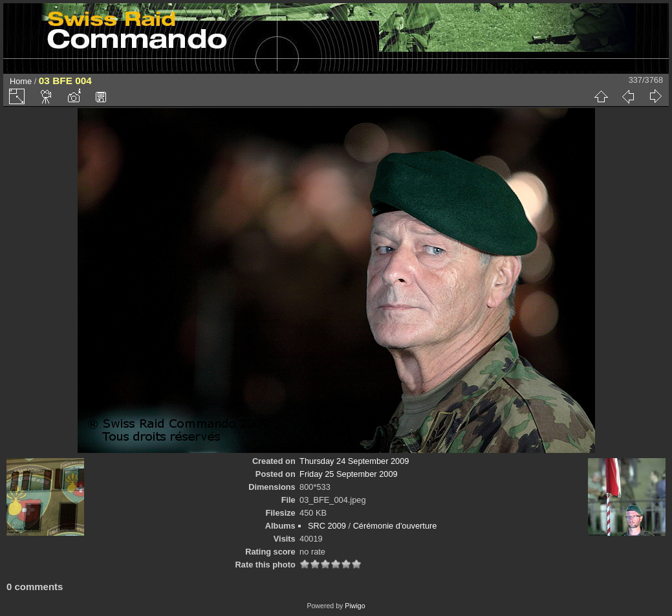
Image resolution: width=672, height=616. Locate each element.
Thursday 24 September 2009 (354, 461)
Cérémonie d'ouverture (395, 526)
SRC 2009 (327, 526)
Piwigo (355, 606)
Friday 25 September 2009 (349, 474)
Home (21, 81)
